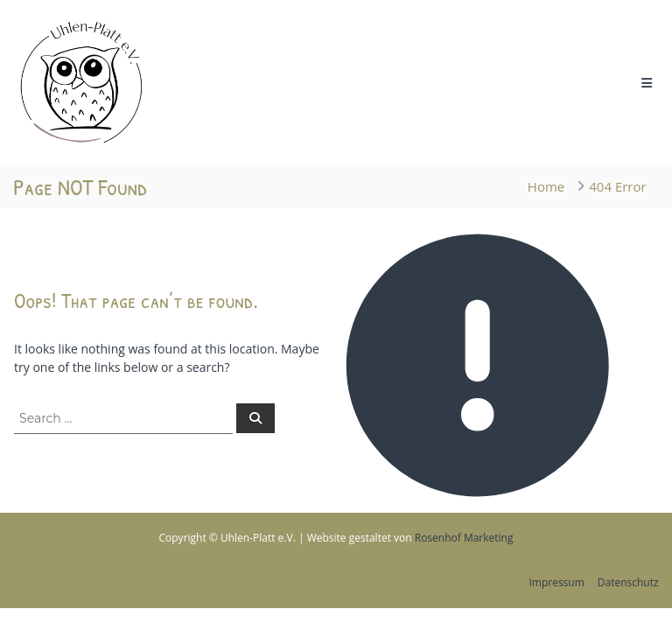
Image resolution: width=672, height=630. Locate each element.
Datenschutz (628, 582)
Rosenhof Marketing (464, 538)
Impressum (556, 582)
